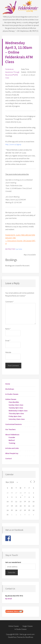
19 (16, 506)
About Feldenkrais (12, 435)
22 (29, 506)
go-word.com (30, 634)
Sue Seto (19, 249)
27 (16, 493)
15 (29, 501)
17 (8, 506)
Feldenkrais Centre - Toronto (21, 8)
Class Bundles (14, 402)
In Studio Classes (12, 394)
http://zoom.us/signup (13, 144)
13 (21, 501)
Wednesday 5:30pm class (18, 411)
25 (8, 493)
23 (33, 506)
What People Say (12, 453)
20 (21, 506)
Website (8, 352)
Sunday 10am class (16, 405)
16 (33, 501)
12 (16, 501)
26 (16, 510)
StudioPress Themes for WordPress (20, 637)
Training (12, 443)
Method (12, 440)
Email (8, 341)
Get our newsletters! (13, 562)
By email (9, 599)
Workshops (10, 389)
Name (8, 329)
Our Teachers (10, 429)
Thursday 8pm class (16, 413)
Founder (12, 437)
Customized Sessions (14, 424)
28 (21, 493)
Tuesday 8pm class (16, 408)
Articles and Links (12, 448)
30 (33, 510)
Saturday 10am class (17, 419)
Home (8, 384)
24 (8, 510)
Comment (10, 302)
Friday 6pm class (15, 416)
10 (8, 501)
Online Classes (11, 399)
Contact (9, 458)
